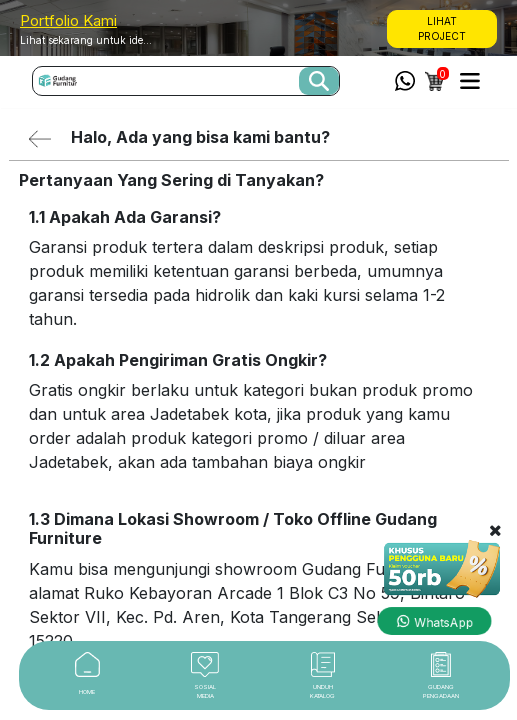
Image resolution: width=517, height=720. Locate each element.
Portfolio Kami (68, 20)
